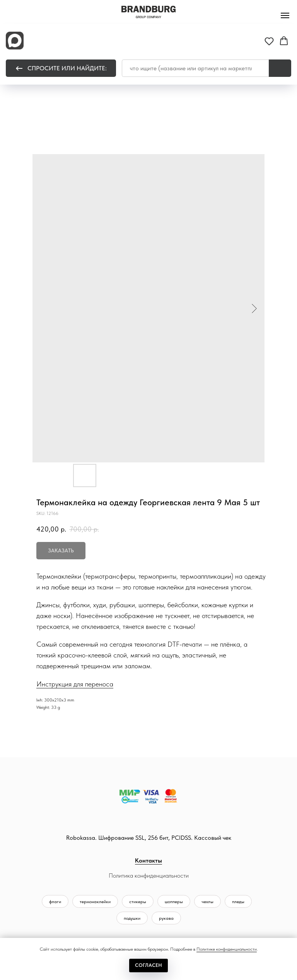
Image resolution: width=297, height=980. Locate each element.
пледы (238, 902)
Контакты (148, 860)
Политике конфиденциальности (227, 949)
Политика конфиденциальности (149, 876)
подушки (132, 918)
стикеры (138, 902)
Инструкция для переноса (75, 684)
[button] (269, 41)
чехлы (207, 902)
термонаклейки (95, 902)
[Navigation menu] (285, 15)
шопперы (174, 902)
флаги (55, 902)
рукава (166, 918)
